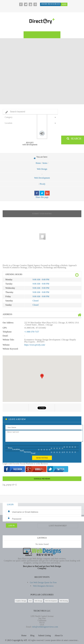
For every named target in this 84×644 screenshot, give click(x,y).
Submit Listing (45, 635)
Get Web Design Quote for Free (43, 582)
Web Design (42, 169)
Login (10, 504)
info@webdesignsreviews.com (45, 627)
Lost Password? (58, 526)
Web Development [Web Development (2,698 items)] (51, 601)
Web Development (42, 178)
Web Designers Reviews (43, 586)
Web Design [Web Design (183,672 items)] (39, 601)
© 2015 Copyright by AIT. (16, 640)
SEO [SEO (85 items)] (30, 601)
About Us (59, 635)
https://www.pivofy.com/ (35, 345)
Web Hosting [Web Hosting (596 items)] (64, 601)
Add (64, 4)
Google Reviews (42, 479)
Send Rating (42, 458)
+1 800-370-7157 (32, 332)
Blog (32, 635)
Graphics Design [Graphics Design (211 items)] (21, 601)
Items (45, 163)
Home (38, 163)
